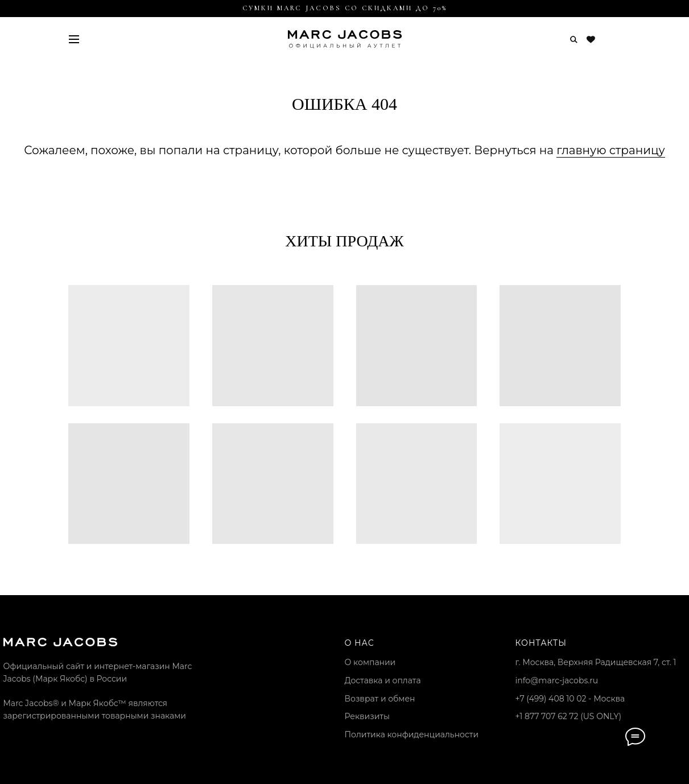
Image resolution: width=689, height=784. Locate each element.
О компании (370, 662)
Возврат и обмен (380, 699)
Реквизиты (367, 716)
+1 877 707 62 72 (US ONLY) (569, 716)
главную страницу (610, 150)
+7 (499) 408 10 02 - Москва (570, 699)
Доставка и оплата (383, 680)
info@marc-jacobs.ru (557, 680)
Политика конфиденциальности (412, 735)
